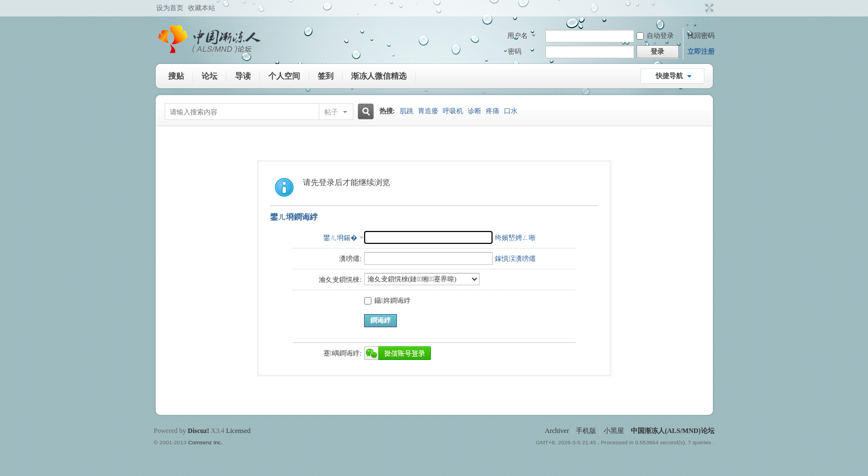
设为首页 (170, 8)
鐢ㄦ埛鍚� (340, 238)
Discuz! (199, 431)
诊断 (474, 111)
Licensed (238, 431)
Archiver (557, 431)
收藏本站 (202, 8)
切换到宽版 (708, 8)
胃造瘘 (428, 111)
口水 (511, 111)
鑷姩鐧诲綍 (387, 301)
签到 (326, 76)
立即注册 (701, 52)
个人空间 (284, 76)
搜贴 (176, 76)
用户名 (518, 36)
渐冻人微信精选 (379, 76)
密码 (515, 52)
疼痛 (493, 111)
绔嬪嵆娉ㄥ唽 (515, 238)
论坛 (209, 76)
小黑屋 (614, 431)
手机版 (586, 431)
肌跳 (407, 111)
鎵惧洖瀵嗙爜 (515, 259)
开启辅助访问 (699, 8)
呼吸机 (453, 111)
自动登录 (655, 36)
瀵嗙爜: (350, 259)
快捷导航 (669, 76)
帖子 (331, 112)
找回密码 (701, 36)
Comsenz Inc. (205, 442)
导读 (243, 76)
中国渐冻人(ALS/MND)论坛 (672, 431)
